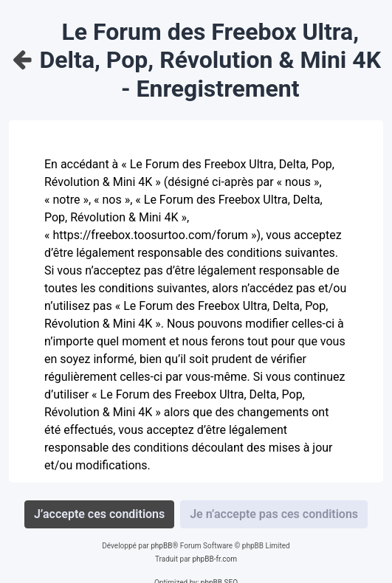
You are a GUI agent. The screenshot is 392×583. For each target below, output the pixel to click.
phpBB (161, 546)
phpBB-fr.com (214, 559)
